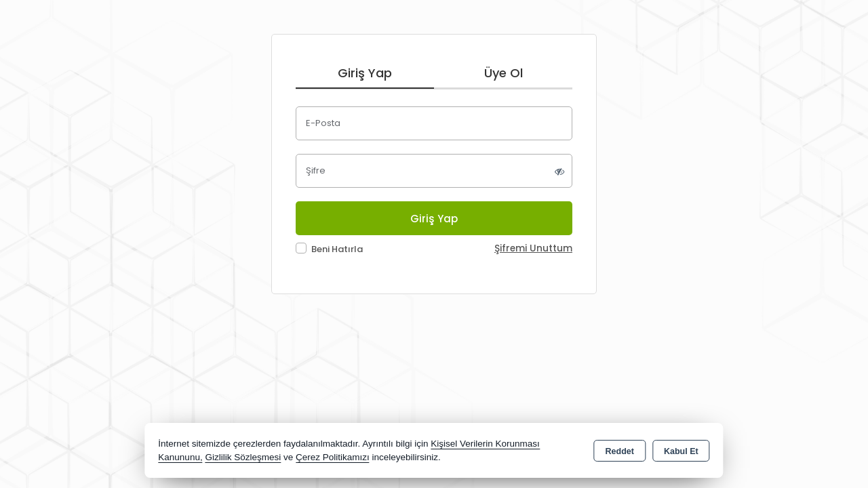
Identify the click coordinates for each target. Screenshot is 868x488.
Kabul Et (681, 451)
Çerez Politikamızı (333, 457)
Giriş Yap (365, 73)
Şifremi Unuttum (533, 248)
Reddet (620, 451)
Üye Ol (504, 73)
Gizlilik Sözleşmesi (243, 457)
